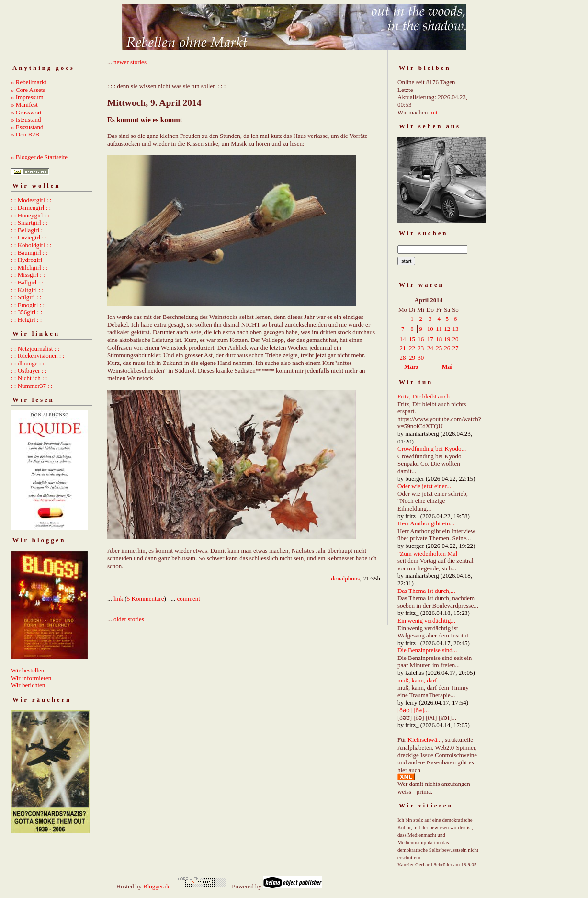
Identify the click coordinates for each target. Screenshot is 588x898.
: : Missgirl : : (28, 275)
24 (430, 348)
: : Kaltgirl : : (27, 290)
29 (412, 358)
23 (421, 348)
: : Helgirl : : (26, 320)
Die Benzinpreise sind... (427, 650)
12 (447, 329)
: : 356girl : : (27, 312)
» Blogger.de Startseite (39, 157)
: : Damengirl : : (31, 208)
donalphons (345, 578)
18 (439, 339)
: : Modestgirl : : (31, 200)
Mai (447, 367)
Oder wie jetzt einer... (424, 486)
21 (403, 348)
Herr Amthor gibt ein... (426, 523)
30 (421, 358)
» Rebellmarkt (29, 82)
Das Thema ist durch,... (426, 591)
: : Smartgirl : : (29, 222)
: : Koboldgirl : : (31, 245)
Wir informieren (31, 678)
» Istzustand (26, 119)
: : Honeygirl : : (30, 215)
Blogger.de (157, 886)
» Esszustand (27, 127)
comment (189, 598)
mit (434, 112)
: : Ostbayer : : (29, 370)
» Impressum (27, 97)
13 (455, 329)
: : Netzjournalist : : (35, 348)
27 (455, 348)
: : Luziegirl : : (29, 237)
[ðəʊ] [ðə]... (413, 710)
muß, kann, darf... (419, 680)
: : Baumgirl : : (29, 253)
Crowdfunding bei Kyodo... (432, 449)
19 (447, 339)
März (411, 367)
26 (447, 348)
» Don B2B (25, 134)
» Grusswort (26, 112)
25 (439, 348)
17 (430, 339)
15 (412, 339)
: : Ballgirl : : (27, 282)
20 (455, 339)
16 (421, 339)
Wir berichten (28, 685)
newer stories (130, 62)
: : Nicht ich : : (29, 378)
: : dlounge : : (28, 363)
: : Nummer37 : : (32, 386)
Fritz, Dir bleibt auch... (426, 396)
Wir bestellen (28, 670)
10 (430, 329)
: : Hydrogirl (27, 260)
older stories (129, 619)
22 (412, 348)
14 (403, 339)
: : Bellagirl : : (28, 230)
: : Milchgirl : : (29, 267)
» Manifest (24, 105)
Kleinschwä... (424, 740)
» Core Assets (28, 90)
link (118, 598)
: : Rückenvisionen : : (38, 356)
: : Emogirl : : (28, 305)
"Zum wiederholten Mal (427, 553)
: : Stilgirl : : (26, 297)
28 (403, 358)
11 (439, 329)
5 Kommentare (146, 598)
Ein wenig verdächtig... (426, 620)
